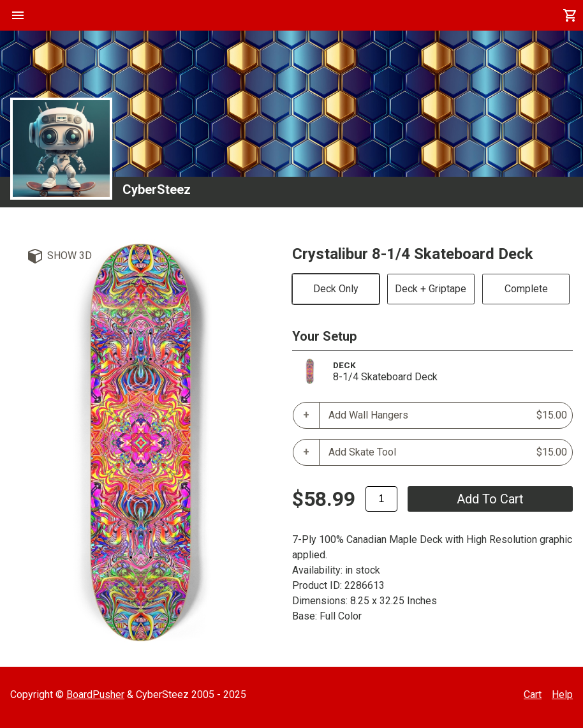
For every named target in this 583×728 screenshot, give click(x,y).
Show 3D (70, 256)
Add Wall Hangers (448, 415)
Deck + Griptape (431, 289)
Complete (526, 289)
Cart (533, 695)
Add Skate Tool (448, 452)
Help (562, 695)
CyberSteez (157, 189)
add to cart (490, 499)
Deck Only (336, 289)
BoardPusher (95, 695)
